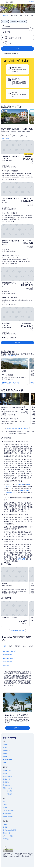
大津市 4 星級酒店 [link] (8, 658)
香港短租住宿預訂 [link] (7, 776)
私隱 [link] (4, 802)
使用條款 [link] (5, 808)
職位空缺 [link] (5, 748)
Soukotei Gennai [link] (24, 491)
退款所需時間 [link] (6, 833)
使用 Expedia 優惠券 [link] (8, 836)
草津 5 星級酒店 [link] (8, 662)
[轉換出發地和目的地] (31, 29)
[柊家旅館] (17, 330)
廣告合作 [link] (5, 757)
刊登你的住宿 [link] (6, 751)
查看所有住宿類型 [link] (7, 788)
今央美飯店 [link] (21, 484)
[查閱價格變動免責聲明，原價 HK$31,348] (27, 283)
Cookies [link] (5, 805)
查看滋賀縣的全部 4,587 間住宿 (18, 428)
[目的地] (17, 32)
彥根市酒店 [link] (6, 665)
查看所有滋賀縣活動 (18, 630)
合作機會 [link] (5, 754)
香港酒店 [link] (5, 773)
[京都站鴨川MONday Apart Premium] (17, 168)
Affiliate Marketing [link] (8, 760)
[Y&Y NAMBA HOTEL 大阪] (17, 210)
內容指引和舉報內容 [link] (8, 816)
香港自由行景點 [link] (7, 770)
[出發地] (17, 26)
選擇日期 (18, 343)
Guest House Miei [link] (9, 493)
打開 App (17, 728)
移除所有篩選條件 (6, 138)
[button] (17, 638)
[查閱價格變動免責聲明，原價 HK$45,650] (26, 323)
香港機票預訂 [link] (6, 782)
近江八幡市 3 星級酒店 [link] (10, 651)
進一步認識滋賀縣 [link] (11, 356)
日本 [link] (7, 2)
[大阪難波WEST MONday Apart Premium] (17, 293)
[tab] (5, 16)
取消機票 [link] (5, 827)
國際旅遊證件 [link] (6, 839)
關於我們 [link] (5, 745)
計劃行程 (32, 2)
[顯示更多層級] (3, 2)
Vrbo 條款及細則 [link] (7, 813)
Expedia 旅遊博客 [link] (7, 791)
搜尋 (18, 49)
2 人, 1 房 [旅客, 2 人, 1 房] (8, 44)
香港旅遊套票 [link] (6, 779)
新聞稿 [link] (5, 763)
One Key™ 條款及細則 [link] (8, 811)
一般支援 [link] (5, 824)
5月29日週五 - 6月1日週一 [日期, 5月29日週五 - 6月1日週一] (14, 38)
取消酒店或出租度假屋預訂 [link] (10, 830)
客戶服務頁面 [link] (21, 559)
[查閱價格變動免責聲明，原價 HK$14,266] (27, 199)
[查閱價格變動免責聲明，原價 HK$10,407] (27, 156)
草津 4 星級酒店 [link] (8, 655)
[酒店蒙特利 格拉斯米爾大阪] (17, 252)
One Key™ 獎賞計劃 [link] (8, 794)
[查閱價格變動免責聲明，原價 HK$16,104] (27, 241)
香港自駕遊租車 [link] (7, 785)
